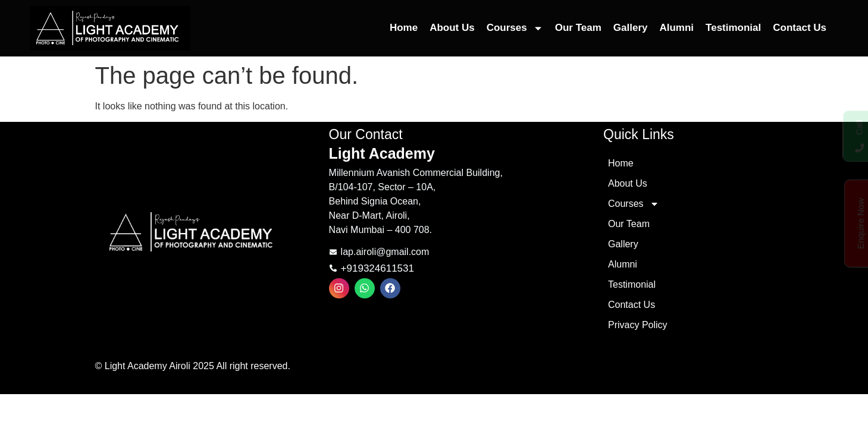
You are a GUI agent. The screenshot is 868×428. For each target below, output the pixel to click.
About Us (452, 28)
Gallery (631, 28)
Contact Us (800, 28)
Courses (515, 28)
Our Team (578, 28)
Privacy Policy (638, 325)
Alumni (676, 28)
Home (404, 28)
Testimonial (733, 28)
